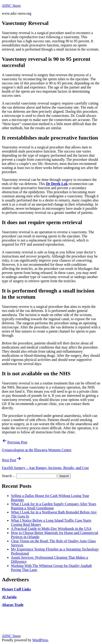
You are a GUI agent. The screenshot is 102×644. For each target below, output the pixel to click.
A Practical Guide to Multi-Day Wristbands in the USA (51, 529)
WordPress (40, 640)
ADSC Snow (11, 6)
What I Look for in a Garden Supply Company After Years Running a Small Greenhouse (54, 506)
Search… (9, 476)
